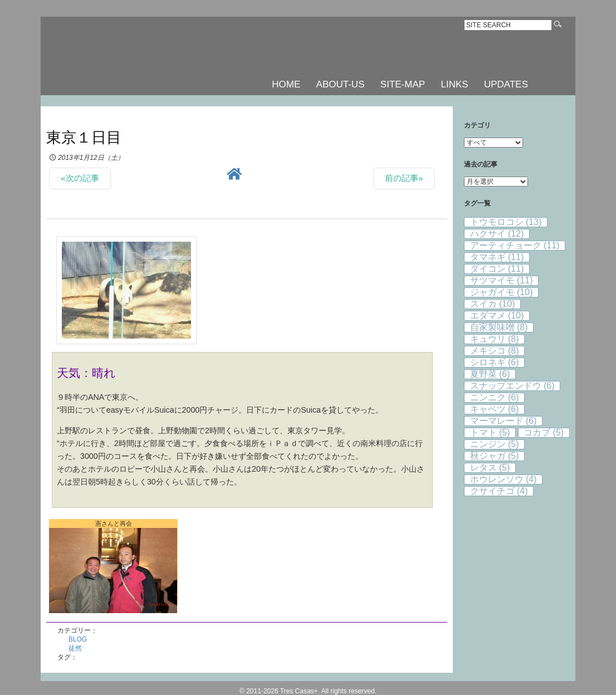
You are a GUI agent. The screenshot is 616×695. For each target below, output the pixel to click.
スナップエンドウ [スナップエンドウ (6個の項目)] (512, 386)
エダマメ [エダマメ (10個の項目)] (497, 315)
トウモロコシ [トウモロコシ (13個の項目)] (506, 222)
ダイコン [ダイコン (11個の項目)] (497, 269)
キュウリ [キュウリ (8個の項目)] (495, 339)
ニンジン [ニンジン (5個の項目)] (495, 444)
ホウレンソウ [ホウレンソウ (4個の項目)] (503, 479)
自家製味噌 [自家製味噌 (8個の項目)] (499, 327)
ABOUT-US (341, 84)
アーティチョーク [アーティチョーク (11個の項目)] (515, 245)
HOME (286, 84)
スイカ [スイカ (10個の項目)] (493, 304)
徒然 (75, 648)
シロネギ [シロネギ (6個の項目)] (495, 362)
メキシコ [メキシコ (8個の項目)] (495, 351)
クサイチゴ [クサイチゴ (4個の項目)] (499, 491)
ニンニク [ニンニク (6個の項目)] (495, 397)
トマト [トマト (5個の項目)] (490, 432)
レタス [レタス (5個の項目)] (490, 468)
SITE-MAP (403, 84)
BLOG (78, 639)
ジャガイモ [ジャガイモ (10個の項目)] (502, 292)
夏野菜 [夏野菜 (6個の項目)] (490, 374)
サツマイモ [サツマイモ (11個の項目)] (502, 280)
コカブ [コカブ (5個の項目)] (544, 432)
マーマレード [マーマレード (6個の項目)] (503, 421)
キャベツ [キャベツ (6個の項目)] (495, 409)
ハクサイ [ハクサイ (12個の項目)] (497, 234)
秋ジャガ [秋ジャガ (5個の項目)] (495, 456)
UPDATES (506, 84)
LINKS (454, 84)
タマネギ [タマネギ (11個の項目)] (497, 257)
